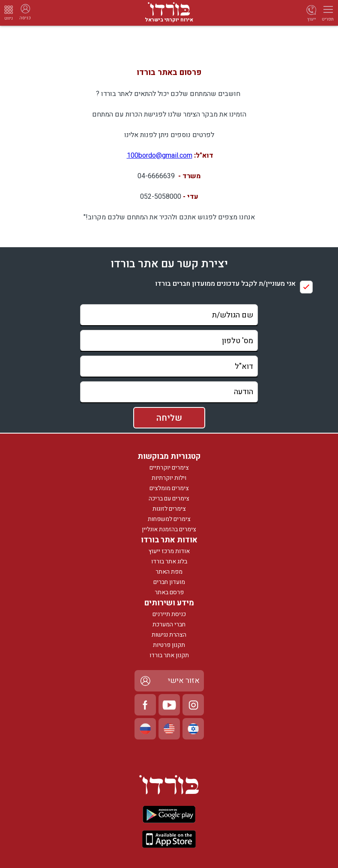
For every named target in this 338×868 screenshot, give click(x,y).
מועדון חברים (169, 582)
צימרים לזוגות (169, 509)
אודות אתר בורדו (169, 540)
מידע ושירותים (169, 603)
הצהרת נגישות (169, 635)
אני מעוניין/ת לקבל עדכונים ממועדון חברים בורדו (225, 284)
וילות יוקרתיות (169, 478)
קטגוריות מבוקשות (169, 456)
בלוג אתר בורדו (169, 561)
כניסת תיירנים (169, 614)
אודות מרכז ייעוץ (169, 551)
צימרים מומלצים (169, 488)
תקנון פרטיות (169, 645)
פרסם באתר (169, 592)
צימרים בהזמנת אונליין (169, 529)
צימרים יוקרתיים (169, 468)
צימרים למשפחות (169, 519)
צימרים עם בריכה (169, 498)
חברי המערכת (169, 624)
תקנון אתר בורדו (169, 655)
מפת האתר (169, 572)
